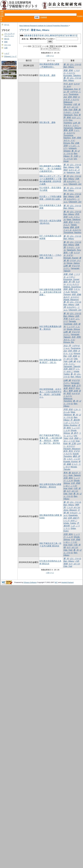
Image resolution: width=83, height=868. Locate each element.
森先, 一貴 (68, 253)
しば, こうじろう (71, 423)
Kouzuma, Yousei (71, 279)
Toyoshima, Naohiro (72, 232)
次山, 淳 (67, 346)
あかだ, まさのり (71, 297)
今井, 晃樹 (74, 438)
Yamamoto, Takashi (72, 128)
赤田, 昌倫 (76, 294)
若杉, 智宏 (72, 97)
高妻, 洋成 (68, 274)
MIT (56, 582)
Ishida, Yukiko (70, 523)
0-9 (26, 35)
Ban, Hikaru (69, 67)
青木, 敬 (67, 473)
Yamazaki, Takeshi (72, 366)
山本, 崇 (76, 123)
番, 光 (66, 64)
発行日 (7, 39)
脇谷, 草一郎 (69, 282)
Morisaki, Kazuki (71, 258)
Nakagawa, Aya (70, 89)
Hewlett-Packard (67, 582)
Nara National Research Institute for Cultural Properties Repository (44, 26)
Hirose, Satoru (73, 263)
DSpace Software (30, 582)
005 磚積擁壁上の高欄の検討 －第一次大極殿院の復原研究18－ (50, 169)
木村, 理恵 (76, 138)
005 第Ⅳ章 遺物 (47, 122)
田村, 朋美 (68, 289)
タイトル (7, 45)
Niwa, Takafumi (73, 219)
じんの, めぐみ (73, 507)
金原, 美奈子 (69, 388)
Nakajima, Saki (73, 173)
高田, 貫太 (68, 222)
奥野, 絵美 (73, 391)
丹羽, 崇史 (68, 409)
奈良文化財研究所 (2, 16)
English (80, 16)
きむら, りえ (69, 140)
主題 (6, 48)
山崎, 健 (67, 266)
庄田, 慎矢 (68, 478)
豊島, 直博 (68, 130)
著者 (6, 42)
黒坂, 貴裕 (68, 70)
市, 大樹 (74, 156)
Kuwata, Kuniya (70, 462)
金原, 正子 (76, 386)
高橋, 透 (77, 110)
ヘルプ (7, 53)
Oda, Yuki (68, 110)
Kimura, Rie (69, 143)
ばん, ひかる (75, 64)
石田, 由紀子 (69, 369)
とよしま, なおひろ (72, 230)
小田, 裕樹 (72, 356)
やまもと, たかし (71, 125)
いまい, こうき (70, 486)
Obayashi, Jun (75, 184)
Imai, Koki (68, 488)
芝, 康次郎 (75, 420)
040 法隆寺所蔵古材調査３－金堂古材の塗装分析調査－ (50, 292)
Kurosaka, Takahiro (72, 76)
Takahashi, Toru (71, 115)
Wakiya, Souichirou (72, 287)
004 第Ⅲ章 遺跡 (47, 75)
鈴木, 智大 (68, 451)
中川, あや (68, 84)
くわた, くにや (73, 459)
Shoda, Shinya (73, 329)
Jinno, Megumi (70, 510)
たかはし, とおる (71, 112)
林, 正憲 (72, 444)
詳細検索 (44, 17)
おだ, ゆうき (72, 107)
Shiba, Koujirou (70, 425)
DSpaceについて (10, 56)
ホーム (7, 25)
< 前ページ (50, 56)
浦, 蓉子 (74, 433)
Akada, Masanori (71, 300)
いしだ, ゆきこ (70, 521)
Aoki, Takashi (75, 475)
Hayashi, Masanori (72, 449)
